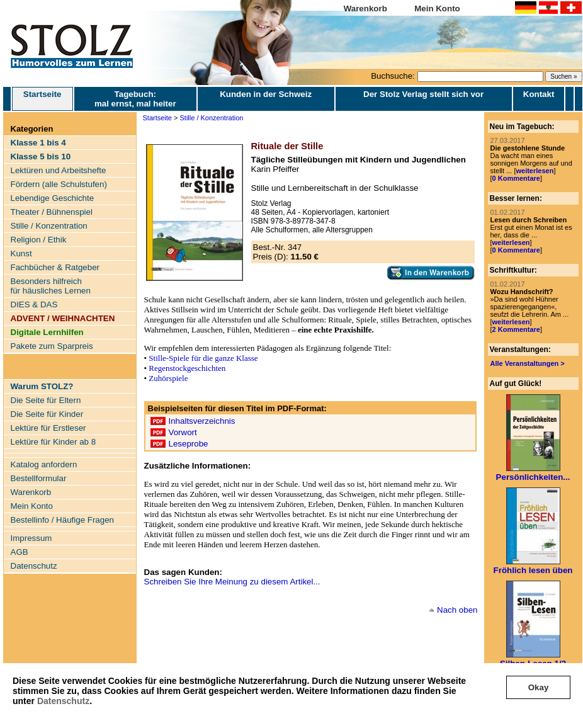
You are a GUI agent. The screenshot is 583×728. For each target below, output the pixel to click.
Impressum (31, 538)
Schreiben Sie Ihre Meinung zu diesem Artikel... (232, 582)
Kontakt (539, 94)
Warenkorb (365, 9)
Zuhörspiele (168, 378)
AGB (20, 552)
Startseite (42, 99)
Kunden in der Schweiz (266, 94)
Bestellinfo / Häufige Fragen (62, 520)
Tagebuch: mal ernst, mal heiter (135, 99)
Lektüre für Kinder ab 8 (54, 442)
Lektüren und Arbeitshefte (59, 170)
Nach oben (457, 610)
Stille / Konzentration (49, 226)
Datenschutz (63, 701)
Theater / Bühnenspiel (52, 212)
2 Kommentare (516, 329)
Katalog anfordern (44, 464)
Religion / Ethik (39, 240)
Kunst (21, 253)
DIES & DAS (34, 304)
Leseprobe (189, 444)
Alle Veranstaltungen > (528, 363)
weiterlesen (535, 171)
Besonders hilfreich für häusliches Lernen (51, 286)
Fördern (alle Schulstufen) (59, 184)
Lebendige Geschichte (53, 198)
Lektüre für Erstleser (48, 428)
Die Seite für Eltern (46, 400)
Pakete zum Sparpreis (52, 346)
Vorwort (183, 432)
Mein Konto (437, 9)
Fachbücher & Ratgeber (55, 267)
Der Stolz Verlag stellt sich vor (423, 94)
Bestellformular (39, 478)
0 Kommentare (516, 178)
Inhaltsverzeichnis (202, 421)
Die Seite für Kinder (47, 414)
